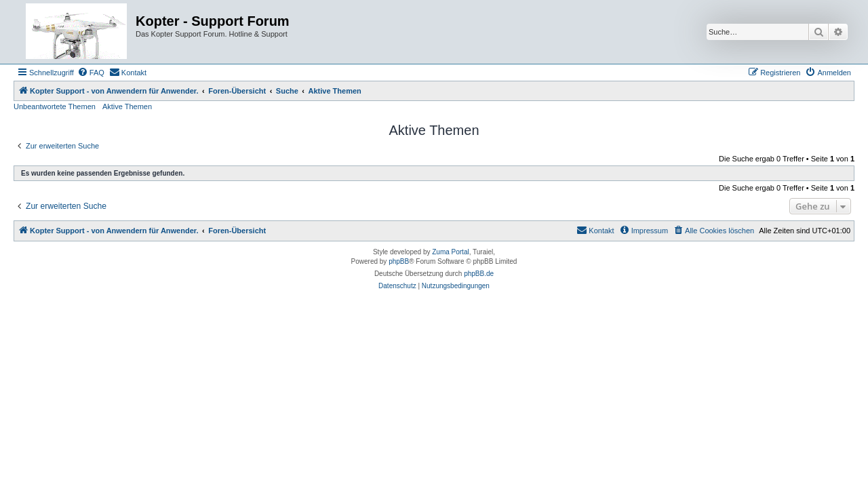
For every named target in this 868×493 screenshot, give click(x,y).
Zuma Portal (450, 252)
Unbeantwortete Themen (55, 106)
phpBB (399, 261)
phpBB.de (479, 274)
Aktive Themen (127, 106)
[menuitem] (91, 73)
